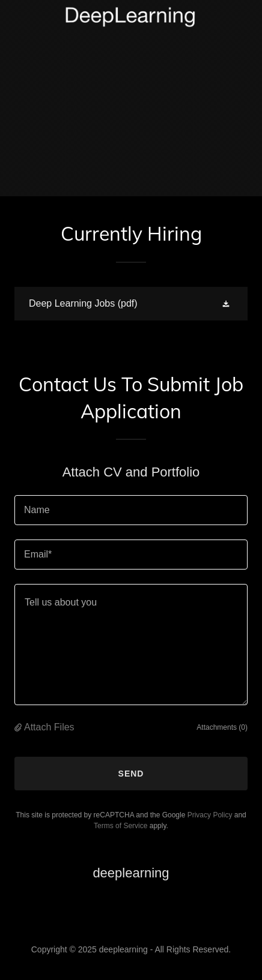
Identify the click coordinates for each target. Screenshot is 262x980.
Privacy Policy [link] (210, 815)
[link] (131, 17)
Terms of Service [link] (120, 826)
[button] (227, 303)
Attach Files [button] (49, 727)
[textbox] (131, 510)
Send (131, 774)
